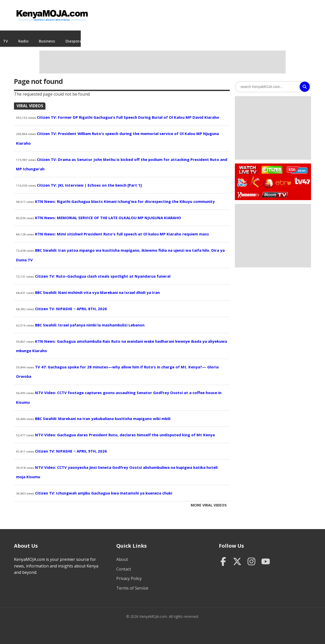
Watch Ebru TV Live (283, 178)
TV (128, 36)
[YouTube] (266, 557)
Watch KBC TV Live (267, 177)
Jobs (111, 36)
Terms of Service (132, 583)
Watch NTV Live (242, 178)
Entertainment (227, 36)
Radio (145, 36)
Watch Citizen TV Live (272, 165)
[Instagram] (251, 557)
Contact (124, 564)
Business (169, 36)
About (122, 555)
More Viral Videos (209, 500)
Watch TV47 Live (302, 176)
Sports (257, 36)
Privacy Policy (129, 574)
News (69, 36)
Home (48, 36)
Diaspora (196, 36)
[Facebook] (223, 557)
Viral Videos (30, 101)
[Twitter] (237, 557)
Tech (278, 36)
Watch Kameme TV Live (248, 190)
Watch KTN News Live (296, 165)
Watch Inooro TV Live (275, 189)
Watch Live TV (246, 164)
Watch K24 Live (255, 177)
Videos (91, 36)
